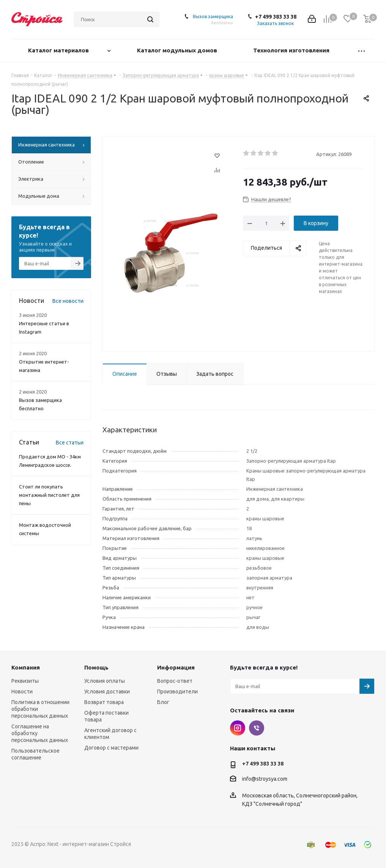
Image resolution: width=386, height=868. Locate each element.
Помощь (96, 667)
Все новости (68, 301)
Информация (176, 667)
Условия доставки (107, 692)
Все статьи (70, 443)
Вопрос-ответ (175, 681)
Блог (163, 702)
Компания (26, 667)
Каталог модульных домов (178, 50)
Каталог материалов (59, 50)
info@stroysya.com (265, 779)
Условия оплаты (105, 681)
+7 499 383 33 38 (276, 17)
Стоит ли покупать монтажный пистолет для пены (49, 495)
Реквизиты (25, 681)
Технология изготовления (292, 50)
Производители (177, 692)
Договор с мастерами (111, 748)
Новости (22, 692)
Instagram (238, 728)
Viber (257, 728)
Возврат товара (104, 702)
